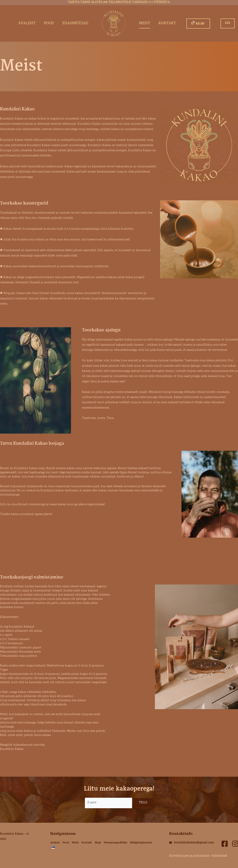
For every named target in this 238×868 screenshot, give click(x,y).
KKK (228, 23)
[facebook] (225, 844)
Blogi (98, 843)
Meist (145, 23)
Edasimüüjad (75, 23)
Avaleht (27, 23)
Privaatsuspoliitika (115, 843)
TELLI (143, 803)
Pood (49, 23)
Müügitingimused (141, 843)
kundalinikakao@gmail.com (194, 843)
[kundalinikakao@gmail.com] (171, 843)
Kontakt (167, 23)
